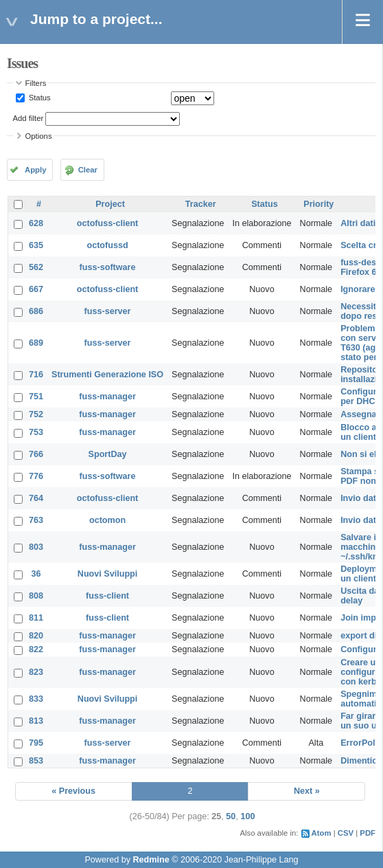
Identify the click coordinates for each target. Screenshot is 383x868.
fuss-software (108, 267)
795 (36, 743)
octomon (107, 520)
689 (36, 343)
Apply (35, 170)
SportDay (108, 454)
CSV (346, 833)
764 (36, 498)
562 (36, 267)
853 (36, 761)
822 (36, 649)
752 (36, 414)
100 (247, 816)
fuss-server (108, 311)
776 (36, 476)
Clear (88, 170)
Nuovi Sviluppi (107, 574)
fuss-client (107, 596)
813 (36, 721)
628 (36, 223)
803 (36, 547)
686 (36, 311)
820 (36, 636)
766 (36, 454)
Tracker (201, 204)
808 (36, 596)
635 (36, 245)
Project (110, 204)
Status (39, 98)
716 (36, 375)
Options (39, 136)
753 (36, 432)
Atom (322, 833)
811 (36, 618)
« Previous (73, 791)
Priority (318, 204)
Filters (36, 83)
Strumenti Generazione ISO (107, 375)
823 (36, 672)
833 (36, 699)
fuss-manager (107, 397)
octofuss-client (108, 223)
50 (231, 816)
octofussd (107, 245)
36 (36, 574)
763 (36, 520)
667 (36, 289)
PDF (368, 833)
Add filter (28, 118)
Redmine (151, 860)
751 (36, 397)
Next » (307, 791)
